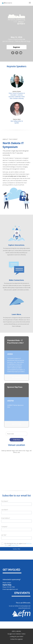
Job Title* (4, 535)
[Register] (17, 47)
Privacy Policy (15, 545)
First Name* (5, 501)
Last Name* (5, 510)
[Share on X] (16, 53)
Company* (4, 527)
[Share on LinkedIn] (20, 53)
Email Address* (6, 518)
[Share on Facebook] (13, 53)
